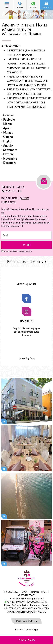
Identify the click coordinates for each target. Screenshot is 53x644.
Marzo (8, 124)
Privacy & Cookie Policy (16, 605)
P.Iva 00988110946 (37, 602)
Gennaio (9, 115)
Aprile (7, 128)
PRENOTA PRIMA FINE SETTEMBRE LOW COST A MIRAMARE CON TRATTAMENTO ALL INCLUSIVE (29, 102)
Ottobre (9, 154)
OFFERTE (25, 198)
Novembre (10, 158)
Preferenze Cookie (40, 605)
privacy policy (26, 251)
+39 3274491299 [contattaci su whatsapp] (15, 602)
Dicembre (10, 163)
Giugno (8, 137)
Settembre (10, 150)
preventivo (46, 5)
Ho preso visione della (18, 251)
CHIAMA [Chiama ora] (20, 5)
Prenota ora (27, 640)
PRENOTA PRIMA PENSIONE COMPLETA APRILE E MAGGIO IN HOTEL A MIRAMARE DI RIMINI (28, 81)
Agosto (8, 145)
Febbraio (9, 119)
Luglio (7, 141)
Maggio (8, 132)
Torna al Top (27, 621)
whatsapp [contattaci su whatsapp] (33, 5)
